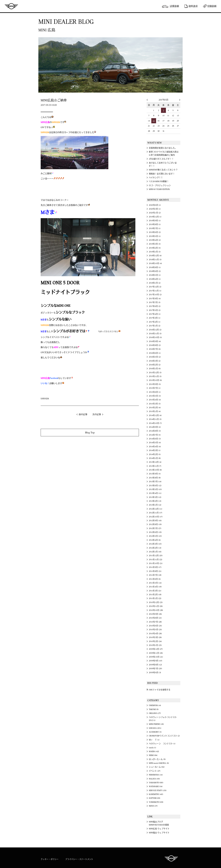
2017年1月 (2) (155, 326)
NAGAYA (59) (154, 779)
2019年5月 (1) (155, 236)
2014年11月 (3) (155, 419)
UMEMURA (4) (155, 705)
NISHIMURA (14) (156, 775)
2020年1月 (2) (155, 213)
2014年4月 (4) (155, 447)
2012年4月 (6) (155, 540)
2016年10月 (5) (155, 337)
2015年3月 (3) (155, 404)
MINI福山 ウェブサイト (159, 833)
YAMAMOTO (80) (156, 783)
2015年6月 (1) (155, 392)
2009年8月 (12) (155, 665)
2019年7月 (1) (155, 228)
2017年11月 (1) (155, 291)
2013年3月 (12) (155, 497)
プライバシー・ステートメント (79, 859)
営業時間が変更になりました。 (163, 148)
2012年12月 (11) (156, 509)
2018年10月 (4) (155, 263)
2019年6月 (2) (155, 232)
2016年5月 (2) (155, 357)
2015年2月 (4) (155, 408)
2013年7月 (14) (155, 482)
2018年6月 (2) (155, 271)
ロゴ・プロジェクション (160, 185)
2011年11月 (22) (156, 560)
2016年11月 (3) (155, 334)
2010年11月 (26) (156, 606)
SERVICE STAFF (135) (158, 790)
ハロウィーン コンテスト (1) (162, 744)
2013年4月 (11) (155, 493)
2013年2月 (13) (155, 501)
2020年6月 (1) (155, 205)
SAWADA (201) (155, 728)
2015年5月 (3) (155, 396)
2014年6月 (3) (155, 439)
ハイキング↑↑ (156, 178)
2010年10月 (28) (156, 610)
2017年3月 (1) (155, 318)
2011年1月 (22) (155, 598)
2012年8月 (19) (155, 524)
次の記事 (97, 415)
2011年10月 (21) (156, 563)
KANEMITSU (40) (156, 794)
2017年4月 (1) (155, 314)
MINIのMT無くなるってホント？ (163, 170)
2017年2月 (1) (155, 322)
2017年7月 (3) (155, 302)
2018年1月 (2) (155, 283)
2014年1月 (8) (155, 458)
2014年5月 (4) (155, 443)
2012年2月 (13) (155, 548)
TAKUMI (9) (154, 709)
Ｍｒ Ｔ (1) (154, 740)
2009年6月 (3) (155, 673)
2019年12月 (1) (155, 217)
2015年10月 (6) (155, 380)
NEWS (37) (153, 806)
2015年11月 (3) (155, 376)
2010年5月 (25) (155, 630)
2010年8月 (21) (155, 618)
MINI (11, 6)
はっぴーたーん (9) (157, 759)
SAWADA (45, 399)
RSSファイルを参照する (160, 690)
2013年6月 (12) (155, 486)
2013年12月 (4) (155, 462)
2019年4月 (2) (155, 240)
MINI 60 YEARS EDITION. (159, 189)
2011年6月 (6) (155, 579)
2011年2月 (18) (155, 595)
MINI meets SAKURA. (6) (159, 763)
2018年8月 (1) (155, 267)
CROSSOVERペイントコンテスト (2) (164, 736)
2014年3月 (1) (155, 450)
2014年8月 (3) (155, 431)
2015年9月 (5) (155, 384)
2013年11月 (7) (155, 466)
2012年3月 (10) (155, 544)
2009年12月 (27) (156, 649)
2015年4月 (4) (155, 400)
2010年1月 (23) (155, 645)
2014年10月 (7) (155, 423)
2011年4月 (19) (155, 587)
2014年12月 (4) (155, 415)
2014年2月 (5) (155, 454)
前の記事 (83, 415)
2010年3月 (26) (155, 637)
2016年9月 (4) (155, 341)
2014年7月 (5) (155, 435)
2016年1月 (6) (155, 369)
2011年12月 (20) (156, 556)
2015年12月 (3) (155, 373)
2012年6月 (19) (155, 532)
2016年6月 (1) (155, 353)
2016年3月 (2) (155, 361)
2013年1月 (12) (155, 505)
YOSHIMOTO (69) (156, 802)
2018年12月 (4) (155, 256)
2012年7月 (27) (155, 528)
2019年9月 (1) (155, 221)
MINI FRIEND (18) (156, 724)
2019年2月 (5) (155, 248)
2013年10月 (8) (155, 470)
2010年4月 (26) (155, 634)
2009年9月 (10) (156, 661)
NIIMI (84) (153, 755)
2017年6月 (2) (155, 306)
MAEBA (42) (154, 751)
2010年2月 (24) (155, 641)
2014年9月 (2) (155, 427)
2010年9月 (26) (155, 614)
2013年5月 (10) (155, 489)
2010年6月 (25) (155, 626)
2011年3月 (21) (155, 591)
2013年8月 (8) (155, 478)
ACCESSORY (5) (155, 732)
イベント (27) (155, 771)
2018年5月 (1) (155, 275)
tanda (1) (152, 748)
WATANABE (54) (156, 786)
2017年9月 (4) (155, 299)
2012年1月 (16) (155, 552)
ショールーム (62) (157, 767)
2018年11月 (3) (155, 260)
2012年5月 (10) (155, 536)
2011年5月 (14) (155, 583)
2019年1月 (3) (155, 252)
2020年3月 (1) (155, 209)
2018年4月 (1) (155, 279)
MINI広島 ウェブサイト (159, 829)
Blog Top (90, 433)
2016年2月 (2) (155, 365)
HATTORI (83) (155, 798)
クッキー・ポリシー (50, 859)
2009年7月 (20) (155, 669)
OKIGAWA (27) (155, 713)
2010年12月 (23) (156, 602)
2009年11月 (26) (156, 653)
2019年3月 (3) (155, 244)
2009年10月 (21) (156, 657)
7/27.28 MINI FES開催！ (159, 181)
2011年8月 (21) (155, 571)
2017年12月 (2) (155, 287)
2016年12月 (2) (155, 330)
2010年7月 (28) (155, 622)
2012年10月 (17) (156, 517)
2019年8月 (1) (155, 224)
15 (154, 121)
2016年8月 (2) (155, 345)
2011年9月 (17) (155, 567)
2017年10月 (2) (155, 295)
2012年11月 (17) (156, 513)
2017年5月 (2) (155, 310)
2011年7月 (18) (155, 575)
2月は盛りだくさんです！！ (161, 159)
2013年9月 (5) (155, 474)
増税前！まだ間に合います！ (162, 174)
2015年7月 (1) (155, 388)
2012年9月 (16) (155, 521)
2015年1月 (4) (155, 411)
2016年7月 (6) (155, 349)
